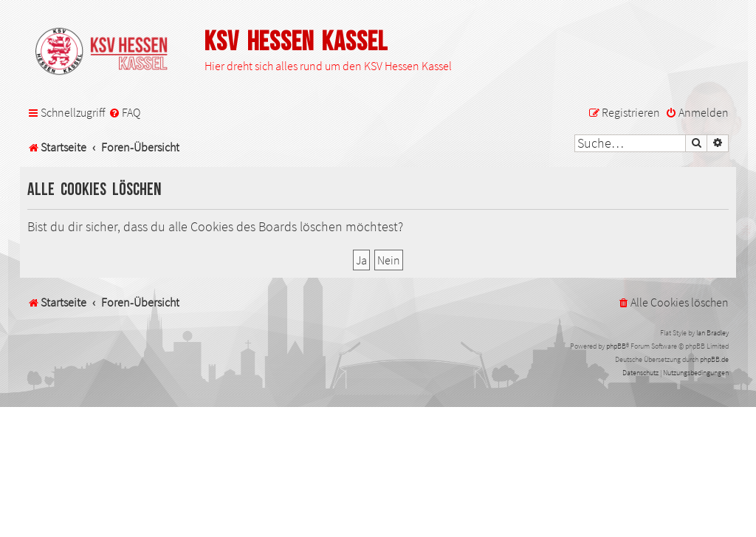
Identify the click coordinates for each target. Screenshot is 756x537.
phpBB (616, 346)
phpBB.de (714, 359)
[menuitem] (124, 113)
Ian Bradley (712, 333)
